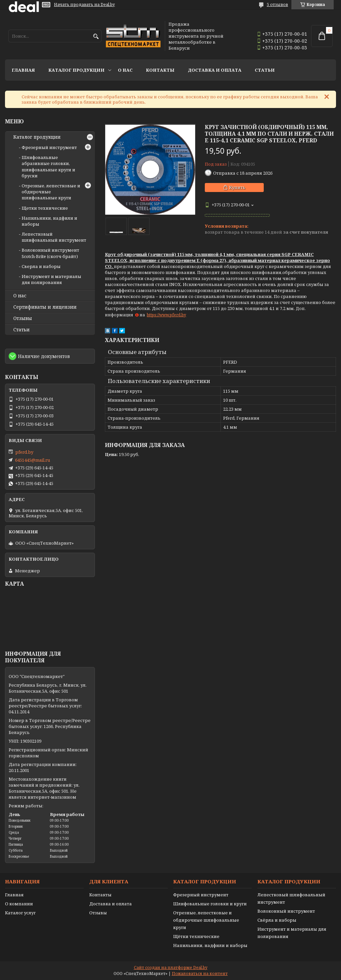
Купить (237, 187)
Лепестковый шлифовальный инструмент (54, 237)
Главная (23, 70)
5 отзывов (277, 4)
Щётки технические (196, 936)
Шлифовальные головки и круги (210, 904)
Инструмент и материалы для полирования (51, 279)
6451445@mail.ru (32, 460)
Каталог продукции (76, 70)
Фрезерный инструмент (49, 147)
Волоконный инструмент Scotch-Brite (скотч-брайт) (50, 253)
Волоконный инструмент (286, 911)
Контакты (160, 70)
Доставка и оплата (215, 70)
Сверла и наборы (41, 266)
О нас (125, 70)
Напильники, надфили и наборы (210, 945)
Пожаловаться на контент (200, 973)
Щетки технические (45, 208)
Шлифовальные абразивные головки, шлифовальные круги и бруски (48, 166)
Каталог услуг (20, 913)
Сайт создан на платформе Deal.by (171, 967)
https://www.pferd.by (167, 315)
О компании (19, 904)
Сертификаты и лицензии (45, 307)
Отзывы (23, 318)
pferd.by (24, 452)
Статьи (265, 70)
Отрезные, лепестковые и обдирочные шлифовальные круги (206, 920)
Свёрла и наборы (277, 920)
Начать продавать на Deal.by (84, 5)
